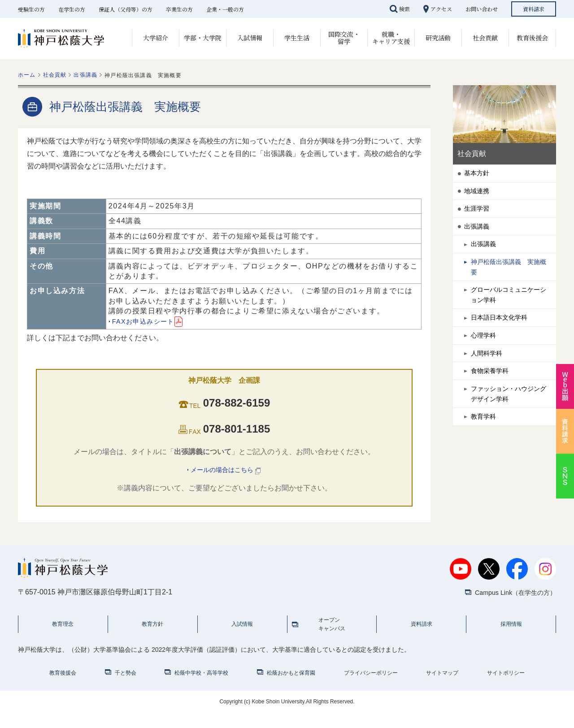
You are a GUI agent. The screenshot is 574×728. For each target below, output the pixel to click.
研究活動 (438, 38)
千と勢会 (126, 688)
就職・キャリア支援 (391, 38)
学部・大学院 (203, 38)
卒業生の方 (179, 9)
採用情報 (511, 634)
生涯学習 (478, 214)
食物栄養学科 (492, 401)
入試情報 (250, 38)
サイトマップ (442, 688)
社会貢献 (485, 38)
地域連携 (478, 194)
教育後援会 (532, 38)
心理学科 (485, 361)
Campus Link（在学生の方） (510, 596)
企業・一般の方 (225, 9)
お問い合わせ (482, 9)
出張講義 (85, 75)
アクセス (441, 9)
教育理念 (63, 634)
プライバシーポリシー (371, 688)
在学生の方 (72, 9)
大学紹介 (156, 38)
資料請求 (534, 9)
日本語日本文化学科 (503, 340)
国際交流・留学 (344, 38)
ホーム (27, 75)
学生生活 (297, 38)
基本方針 (478, 174)
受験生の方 (31, 9)
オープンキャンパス (332, 634)
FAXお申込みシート (152, 321)
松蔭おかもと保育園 (291, 688)
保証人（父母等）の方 (126, 9)
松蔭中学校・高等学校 (201, 688)
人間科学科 (489, 381)
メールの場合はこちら (226, 471)
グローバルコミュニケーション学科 (510, 314)
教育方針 (152, 634)
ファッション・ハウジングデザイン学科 (510, 427)
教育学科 (485, 454)
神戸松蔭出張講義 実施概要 (510, 281)
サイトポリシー (506, 688)
